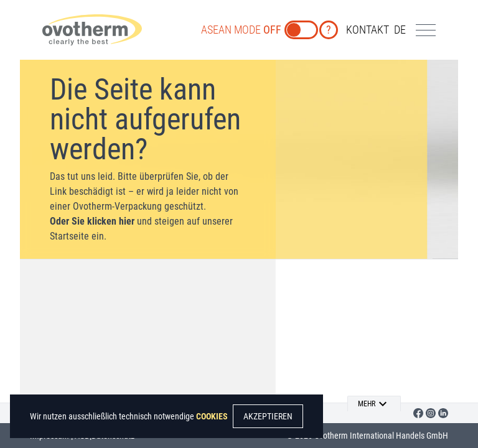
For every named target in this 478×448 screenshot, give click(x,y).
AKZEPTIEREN (268, 416)
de (400, 30)
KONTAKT (368, 30)
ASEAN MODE (241, 30)
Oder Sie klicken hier (92, 221)
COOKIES (212, 416)
